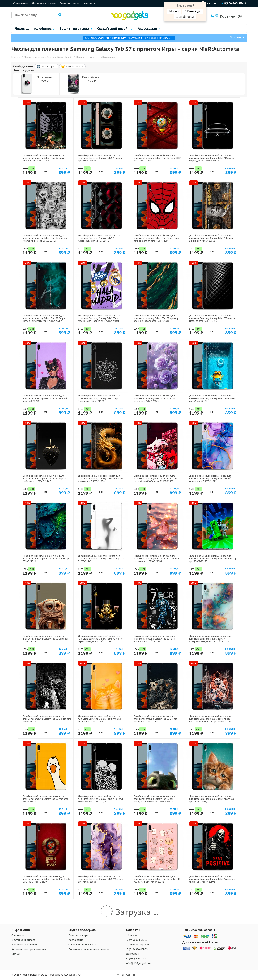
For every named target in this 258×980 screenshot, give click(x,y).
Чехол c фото (46, 66)
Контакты (89, 3)
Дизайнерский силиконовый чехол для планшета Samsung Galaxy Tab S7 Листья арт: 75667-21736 (46, 559)
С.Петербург (193, 11)
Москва (174, 11)
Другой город (185, 17)
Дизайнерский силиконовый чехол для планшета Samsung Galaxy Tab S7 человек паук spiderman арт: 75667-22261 (156, 238)
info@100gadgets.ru (138, 963)
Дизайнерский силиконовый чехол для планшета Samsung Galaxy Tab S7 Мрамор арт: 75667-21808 (101, 879)
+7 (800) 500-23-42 (137, 959)
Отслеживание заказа (82, 945)
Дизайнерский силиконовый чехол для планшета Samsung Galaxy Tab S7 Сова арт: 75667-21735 (46, 639)
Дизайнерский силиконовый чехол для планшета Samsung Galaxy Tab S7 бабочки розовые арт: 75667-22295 (156, 559)
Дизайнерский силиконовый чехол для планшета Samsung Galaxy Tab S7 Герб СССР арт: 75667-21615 (157, 158)
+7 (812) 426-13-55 (137, 949)
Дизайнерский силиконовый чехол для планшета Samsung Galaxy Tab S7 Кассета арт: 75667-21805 (100, 158)
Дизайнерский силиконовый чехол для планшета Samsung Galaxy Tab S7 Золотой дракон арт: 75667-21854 (101, 478)
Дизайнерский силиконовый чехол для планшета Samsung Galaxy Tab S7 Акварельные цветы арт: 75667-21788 (210, 639)
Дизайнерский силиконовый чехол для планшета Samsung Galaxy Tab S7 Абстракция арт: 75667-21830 (99, 238)
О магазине (21, 3)
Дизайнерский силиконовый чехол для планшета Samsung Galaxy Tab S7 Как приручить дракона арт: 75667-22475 (155, 799)
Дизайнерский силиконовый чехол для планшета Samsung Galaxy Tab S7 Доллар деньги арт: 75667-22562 (211, 238)
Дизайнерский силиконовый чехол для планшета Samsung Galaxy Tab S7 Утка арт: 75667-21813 (45, 799)
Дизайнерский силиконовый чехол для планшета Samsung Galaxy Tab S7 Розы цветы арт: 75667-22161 (155, 398)
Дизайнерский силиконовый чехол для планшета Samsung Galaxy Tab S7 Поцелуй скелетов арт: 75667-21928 (101, 799)
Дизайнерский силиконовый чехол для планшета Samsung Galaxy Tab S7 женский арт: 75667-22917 (45, 398)
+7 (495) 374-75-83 (137, 940)
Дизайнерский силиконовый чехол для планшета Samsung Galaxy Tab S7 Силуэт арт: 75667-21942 (102, 559)
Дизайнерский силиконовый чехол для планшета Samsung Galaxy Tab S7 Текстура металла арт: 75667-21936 (212, 318)
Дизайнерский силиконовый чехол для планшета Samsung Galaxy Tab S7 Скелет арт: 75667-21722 (47, 719)
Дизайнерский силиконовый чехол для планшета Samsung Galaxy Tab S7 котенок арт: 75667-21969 (212, 799)
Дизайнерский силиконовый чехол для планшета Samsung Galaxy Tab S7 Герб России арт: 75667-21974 (99, 398)
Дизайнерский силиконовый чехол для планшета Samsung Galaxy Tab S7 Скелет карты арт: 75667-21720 (155, 719)
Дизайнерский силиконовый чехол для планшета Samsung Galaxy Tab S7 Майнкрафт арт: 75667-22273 (213, 559)
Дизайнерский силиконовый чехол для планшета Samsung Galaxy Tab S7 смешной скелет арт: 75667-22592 (212, 879)
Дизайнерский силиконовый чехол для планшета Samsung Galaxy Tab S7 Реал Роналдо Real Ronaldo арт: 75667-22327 (210, 719)
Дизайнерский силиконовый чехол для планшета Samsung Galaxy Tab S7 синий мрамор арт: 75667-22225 (210, 478)
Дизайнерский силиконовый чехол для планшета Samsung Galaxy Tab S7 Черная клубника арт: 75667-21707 (45, 478)
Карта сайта (76, 940)
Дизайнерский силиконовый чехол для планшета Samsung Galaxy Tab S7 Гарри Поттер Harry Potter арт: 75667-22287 (44, 318)
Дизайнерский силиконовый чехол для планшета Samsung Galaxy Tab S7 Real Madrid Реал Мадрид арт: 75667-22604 (99, 318)
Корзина (225, 16)
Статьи (15, 954)
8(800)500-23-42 (235, 3)
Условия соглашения (24, 945)
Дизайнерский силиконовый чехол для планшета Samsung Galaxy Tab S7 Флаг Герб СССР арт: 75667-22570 (46, 879)
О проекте (18, 935)
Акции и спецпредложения (29, 949)
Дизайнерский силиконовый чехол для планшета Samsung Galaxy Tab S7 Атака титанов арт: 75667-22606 (44, 158)
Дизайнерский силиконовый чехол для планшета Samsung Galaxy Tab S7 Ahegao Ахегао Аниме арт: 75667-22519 (45, 238)
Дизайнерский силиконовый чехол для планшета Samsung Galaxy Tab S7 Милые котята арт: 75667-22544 (100, 719)
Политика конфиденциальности (89, 949)
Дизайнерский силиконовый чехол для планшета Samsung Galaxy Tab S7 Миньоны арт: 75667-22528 (212, 398)
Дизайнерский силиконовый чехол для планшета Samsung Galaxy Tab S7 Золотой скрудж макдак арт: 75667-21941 (101, 639)
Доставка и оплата (44, 3)
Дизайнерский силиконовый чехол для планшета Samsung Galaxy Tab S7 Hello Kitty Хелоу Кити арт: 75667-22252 (157, 879)
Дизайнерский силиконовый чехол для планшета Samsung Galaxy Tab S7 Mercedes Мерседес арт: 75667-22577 (212, 158)
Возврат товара (70, 3)
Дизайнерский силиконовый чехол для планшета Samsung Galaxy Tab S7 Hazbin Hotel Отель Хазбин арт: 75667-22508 (155, 478)
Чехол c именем (72, 66)
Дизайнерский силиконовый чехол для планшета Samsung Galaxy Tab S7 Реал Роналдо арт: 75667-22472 (155, 639)
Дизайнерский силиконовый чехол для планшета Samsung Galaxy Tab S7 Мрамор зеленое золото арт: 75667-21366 (156, 318)
